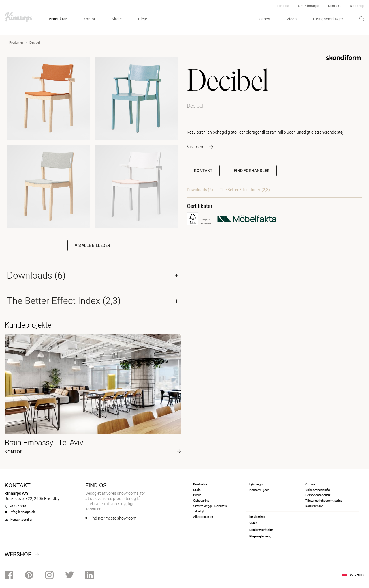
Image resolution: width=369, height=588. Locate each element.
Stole (197, 490)
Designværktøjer (328, 19)
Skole (117, 19)
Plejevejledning (260, 536)
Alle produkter (203, 517)
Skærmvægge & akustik (210, 506)
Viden (292, 19)
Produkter (58, 19)
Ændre (360, 575)
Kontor (89, 19)
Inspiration (257, 517)
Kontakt (335, 6)
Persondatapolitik (318, 495)
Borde (197, 495)
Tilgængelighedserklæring (324, 501)
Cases (265, 19)
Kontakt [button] (203, 171)
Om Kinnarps (309, 6)
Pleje (143, 19)
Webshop (357, 6)
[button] (252, 171)
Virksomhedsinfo (318, 490)
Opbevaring (201, 501)
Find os (283, 6)
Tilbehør (199, 511)
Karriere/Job (314, 506)
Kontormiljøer (259, 490)
